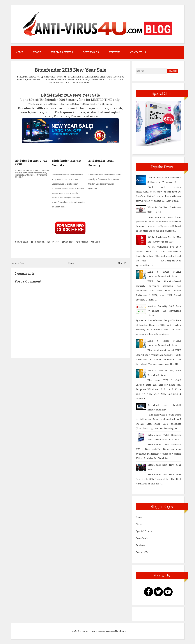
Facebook (38, 242)
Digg (96, 242)
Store (37, 52)
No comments (83, 82)
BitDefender (74, 77)
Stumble (82, 242)
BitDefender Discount (39, 79)
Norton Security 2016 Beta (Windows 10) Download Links (164, 311)
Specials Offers (62, 52)
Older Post (123, 263)
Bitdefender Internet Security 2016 (70, 79)
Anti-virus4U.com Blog (95, 631)
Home (19, 52)
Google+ (68, 242)
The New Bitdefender (60, 82)
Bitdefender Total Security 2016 (106, 79)
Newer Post (18, 263)
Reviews (115, 52)
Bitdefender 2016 (90, 77)
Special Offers (144, 531)
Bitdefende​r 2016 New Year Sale (70, 70)
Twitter (53, 242)
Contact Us (138, 52)
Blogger (122, 631)
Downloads (91, 52)
